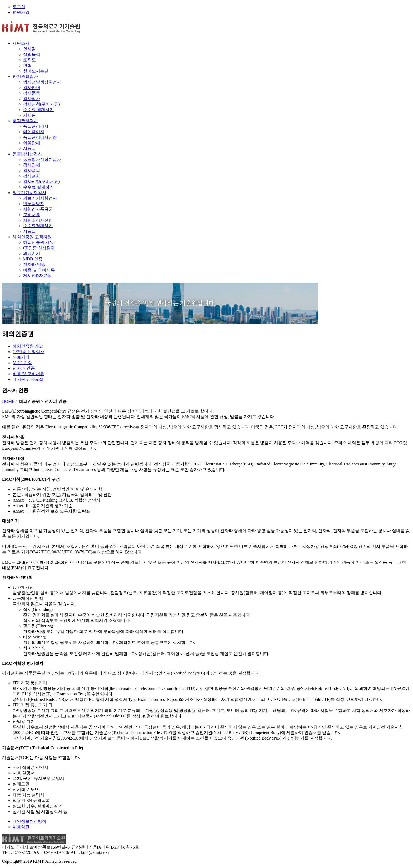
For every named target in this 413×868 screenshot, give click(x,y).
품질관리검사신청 (40, 137)
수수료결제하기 (38, 226)
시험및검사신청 (38, 220)
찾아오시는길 (36, 71)
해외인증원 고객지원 (32, 237)
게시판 (29, 115)
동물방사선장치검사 (42, 159)
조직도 (29, 60)
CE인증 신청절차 (39, 248)
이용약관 (21, 827)
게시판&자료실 (37, 276)
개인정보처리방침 (29, 821)
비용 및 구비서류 (39, 270)
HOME (8, 401)
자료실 (29, 148)
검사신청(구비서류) (41, 104)
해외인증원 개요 (38, 242)
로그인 (19, 7)
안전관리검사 (25, 76)
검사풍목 (32, 170)
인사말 (29, 49)
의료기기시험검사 (29, 193)
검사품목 (32, 93)
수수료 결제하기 (38, 110)
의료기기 (32, 253)
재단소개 (21, 43)
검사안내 (32, 88)
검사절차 (32, 99)
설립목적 (32, 54)
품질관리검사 (25, 121)
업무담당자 (34, 204)
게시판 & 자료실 (28, 379)
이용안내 (32, 143)
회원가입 (21, 12)
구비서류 (32, 215)
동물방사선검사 (27, 154)
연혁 (27, 65)
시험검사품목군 (38, 209)
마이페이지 (34, 132)
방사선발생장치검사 (42, 82)
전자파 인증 (34, 264)
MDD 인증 (33, 259)
